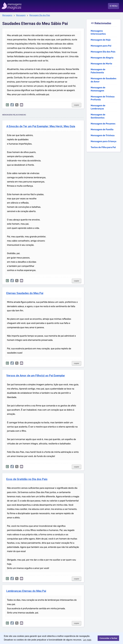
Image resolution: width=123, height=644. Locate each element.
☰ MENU (113, 6)
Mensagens (7, 15)
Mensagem (21, 15)
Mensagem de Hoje (101, 40)
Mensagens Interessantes (98, 32)
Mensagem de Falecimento (98, 71)
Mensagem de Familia (102, 129)
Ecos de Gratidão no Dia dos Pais (27, 479)
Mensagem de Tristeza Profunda (103, 98)
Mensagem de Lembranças (98, 107)
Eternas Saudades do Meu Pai (25, 293)
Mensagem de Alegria (102, 58)
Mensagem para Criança (103, 141)
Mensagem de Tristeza (103, 135)
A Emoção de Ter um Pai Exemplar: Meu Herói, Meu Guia (41, 126)
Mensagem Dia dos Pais (40, 15)
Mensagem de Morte (101, 64)
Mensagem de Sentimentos (98, 116)
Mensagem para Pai (101, 46)
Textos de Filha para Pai (103, 147)
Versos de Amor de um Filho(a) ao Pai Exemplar (36, 376)
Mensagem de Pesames (103, 124)
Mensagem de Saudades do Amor (103, 80)
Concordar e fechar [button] (108, 638)
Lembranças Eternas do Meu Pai (26, 591)
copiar (77, 105)
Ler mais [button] (87, 640)
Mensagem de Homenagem (98, 89)
